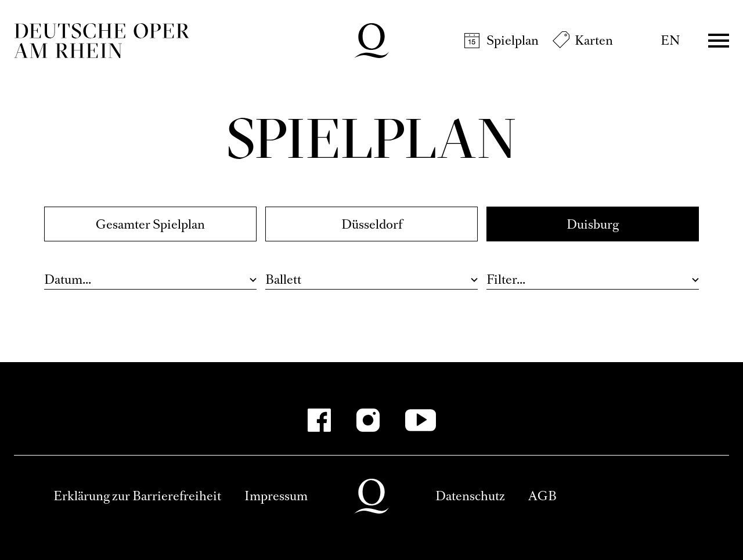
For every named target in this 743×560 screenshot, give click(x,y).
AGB (542, 496)
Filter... (506, 279)
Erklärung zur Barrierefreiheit (137, 496)
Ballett (283, 279)
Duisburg (593, 224)
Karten (594, 40)
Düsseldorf (372, 224)
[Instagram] (368, 420)
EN (670, 40)
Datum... (68, 279)
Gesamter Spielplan (150, 224)
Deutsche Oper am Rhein (102, 41)
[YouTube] (421, 420)
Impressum (276, 496)
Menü (719, 41)
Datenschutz (470, 496)
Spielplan (513, 40)
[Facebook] (319, 420)
